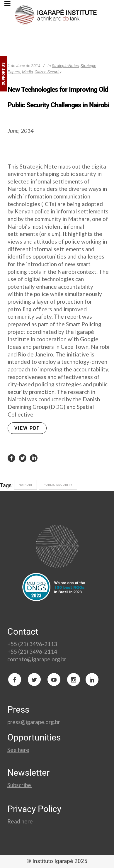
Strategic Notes (65, 66)
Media (27, 72)
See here (18, 750)
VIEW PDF (27, 428)
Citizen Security (48, 72)
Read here (20, 821)
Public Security (58, 485)
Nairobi (25, 485)
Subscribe (20, 785)
